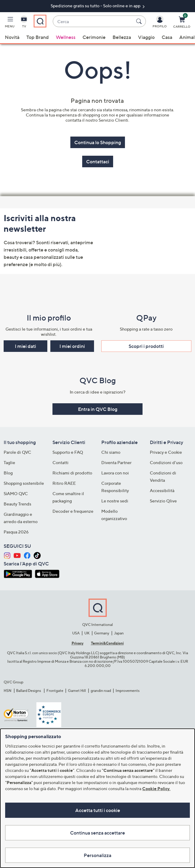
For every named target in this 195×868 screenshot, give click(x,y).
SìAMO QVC (16, 493)
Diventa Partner (116, 462)
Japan (119, 633)
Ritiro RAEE (64, 483)
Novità (12, 37)
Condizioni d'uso (166, 462)
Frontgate (55, 691)
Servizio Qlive (163, 501)
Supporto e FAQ (68, 452)
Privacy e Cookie (166, 452)
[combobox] (93, 21)
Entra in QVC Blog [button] (98, 409)
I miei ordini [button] (72, 346)
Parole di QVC (17, 452)
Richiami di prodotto (72, 473)
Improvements (128, 691)
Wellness (66, 37)
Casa (167, 37)
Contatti (61, 462)
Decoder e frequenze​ (73, 511)
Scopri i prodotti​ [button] (146, 346)
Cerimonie (94, 37)
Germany (102, 633)
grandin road (101, 691)
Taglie (9, 462)
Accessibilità (162, 490)
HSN (8, 691)
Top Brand (38, 37)
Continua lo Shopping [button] (98, 142)
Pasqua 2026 (16, 532)
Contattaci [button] (98, 161)
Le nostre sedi (115, 501)
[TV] (24, 23)
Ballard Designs (29, 691)
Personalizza (97, 855)
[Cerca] (140, 21)
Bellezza (122, 37)
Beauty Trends (17, 504)
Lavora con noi (115, 473)
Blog (8, 473)
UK (87, 633)
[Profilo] (160, 23)
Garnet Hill (77, 691)
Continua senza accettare (97, 833)
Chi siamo (111, 452)
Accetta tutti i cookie (98, 810)
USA (76, 633)
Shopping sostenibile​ (24, 483)
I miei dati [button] (25, 346)
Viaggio (146, 37)
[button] (10, 23)
